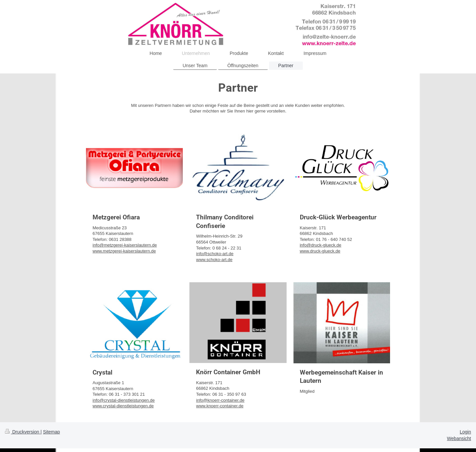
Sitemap (51, 432)
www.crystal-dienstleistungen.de (123, 406)
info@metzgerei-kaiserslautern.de (125, 245)
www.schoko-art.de (214, 260)
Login (465, 432)
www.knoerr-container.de (220, 406)
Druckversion (23, 432)
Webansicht (459, 438)
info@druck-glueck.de (321, 245)
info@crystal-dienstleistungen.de (124, 400)
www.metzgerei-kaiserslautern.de (124, 251)
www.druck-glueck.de (320, 251)
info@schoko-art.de (215, 254)
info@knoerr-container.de (220, 400)
